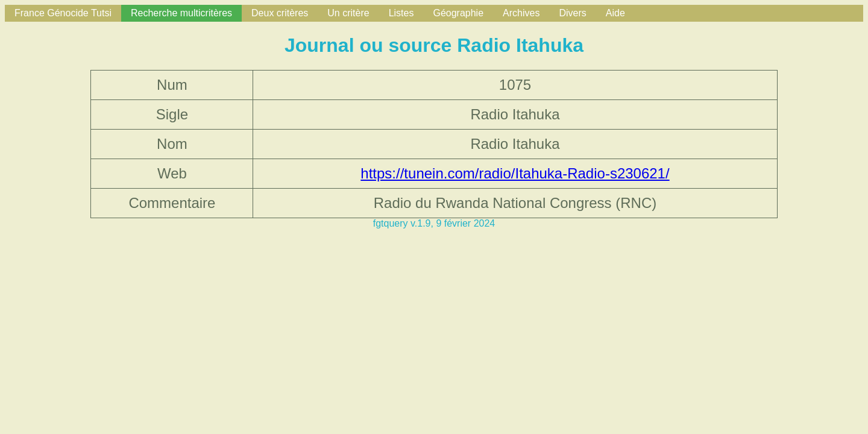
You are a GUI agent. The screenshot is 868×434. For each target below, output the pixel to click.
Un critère (348, 13)
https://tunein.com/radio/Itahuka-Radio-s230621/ (515, 173)
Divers (572, 13)
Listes (401, 13)
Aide (615, 13)
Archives (521, 13)
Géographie (458, 13)
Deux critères (280, 13)
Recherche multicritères (181, 13)
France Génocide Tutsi (63, 13)
